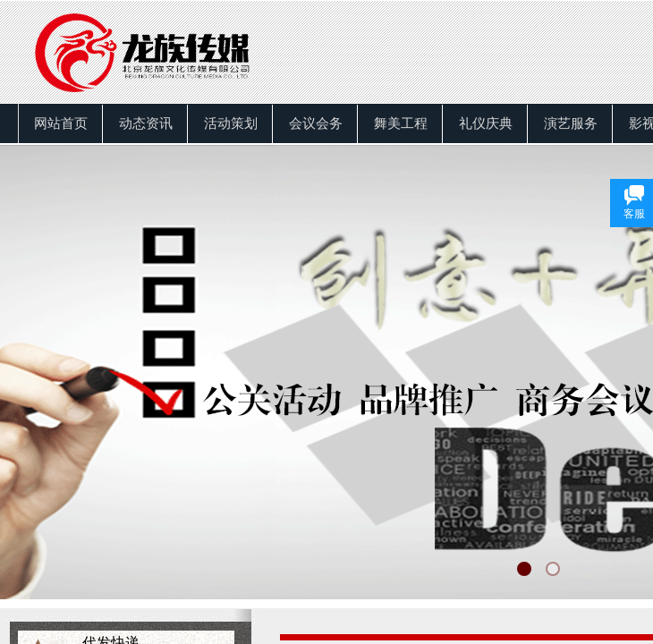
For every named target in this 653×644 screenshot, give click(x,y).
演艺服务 (571, 123)
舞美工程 (401, 123)
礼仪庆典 (486, 123)
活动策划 (231, 123)
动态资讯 (146, 123)
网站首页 (61, 123)
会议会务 (316, 123)
